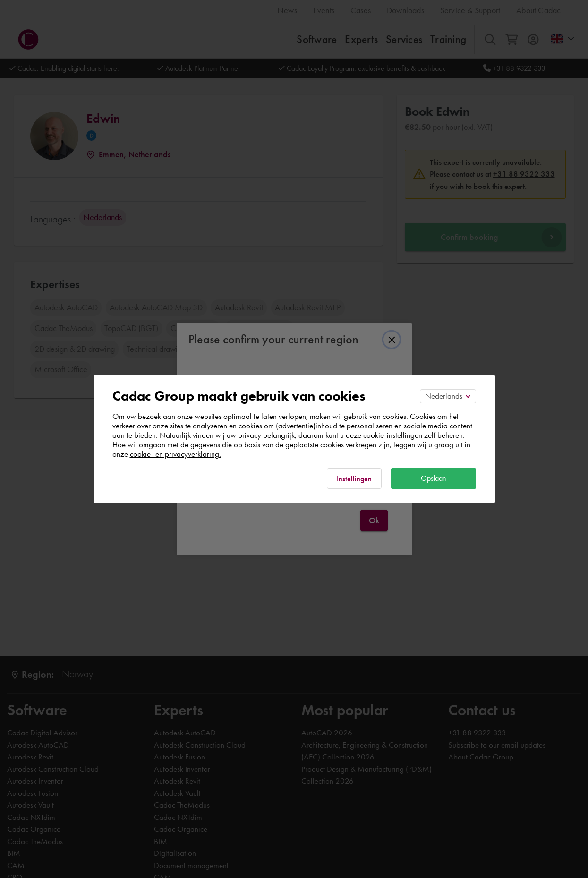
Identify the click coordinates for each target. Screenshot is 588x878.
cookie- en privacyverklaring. (175, 454)
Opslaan (434, 478)
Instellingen (354, 479)
